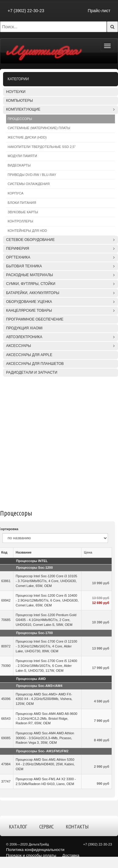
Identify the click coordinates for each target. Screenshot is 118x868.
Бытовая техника (24, 266)
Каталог (18, 827)
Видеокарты (19, 165)
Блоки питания (22, 203)
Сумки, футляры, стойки (31, 284)
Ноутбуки (16, 92)
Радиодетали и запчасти (32, 372)
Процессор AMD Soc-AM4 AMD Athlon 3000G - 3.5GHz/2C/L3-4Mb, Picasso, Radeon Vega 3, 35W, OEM (45, 738)
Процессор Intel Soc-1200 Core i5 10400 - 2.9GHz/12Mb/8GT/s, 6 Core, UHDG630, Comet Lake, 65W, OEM (47, 600)
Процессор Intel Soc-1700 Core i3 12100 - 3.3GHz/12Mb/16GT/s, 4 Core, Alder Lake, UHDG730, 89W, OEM (47, 646)
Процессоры (20, 119)
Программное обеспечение (35, 319)
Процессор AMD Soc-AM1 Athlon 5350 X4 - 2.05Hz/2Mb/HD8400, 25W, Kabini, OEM (45, 764)
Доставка (71, 855)
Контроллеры (20, 221)
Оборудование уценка (29, 302)
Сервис (47, 827)
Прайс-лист (99, 11)
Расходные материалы (29, 275)
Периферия (18, 249)
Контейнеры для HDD (27, 231)
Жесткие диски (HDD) (27, 137)
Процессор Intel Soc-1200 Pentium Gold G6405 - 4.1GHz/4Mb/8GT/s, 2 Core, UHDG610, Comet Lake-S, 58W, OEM (46, 620)
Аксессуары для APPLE (29, 355)
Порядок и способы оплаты (31, 855)
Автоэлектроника (24, 337)
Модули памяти (22, 156)
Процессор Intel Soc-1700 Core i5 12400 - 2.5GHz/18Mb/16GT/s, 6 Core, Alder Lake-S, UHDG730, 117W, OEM (47, 666)
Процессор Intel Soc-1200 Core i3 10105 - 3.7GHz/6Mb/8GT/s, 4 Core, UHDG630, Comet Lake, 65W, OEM (47, 581)
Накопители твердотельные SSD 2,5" (42, 147)
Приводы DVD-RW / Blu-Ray (32, 175)
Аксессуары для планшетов (35, 364)
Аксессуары (19, 346)
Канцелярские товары (29, 310)
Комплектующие (23, 109)
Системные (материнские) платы (39, 128)
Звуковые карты (23, 212)
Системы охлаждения (29, 184)
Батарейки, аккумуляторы (33, 293)
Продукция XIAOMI (24, 328)
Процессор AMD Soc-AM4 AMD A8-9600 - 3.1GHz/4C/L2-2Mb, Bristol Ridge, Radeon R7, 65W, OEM (47, 718)
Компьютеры (19, 101)
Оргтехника (18, 257)
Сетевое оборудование (30, 240)
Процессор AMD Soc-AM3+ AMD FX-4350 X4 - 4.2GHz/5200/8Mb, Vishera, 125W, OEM (44, 699)
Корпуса (16, 193)
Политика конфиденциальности (35, 850)
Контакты (77, 827)
